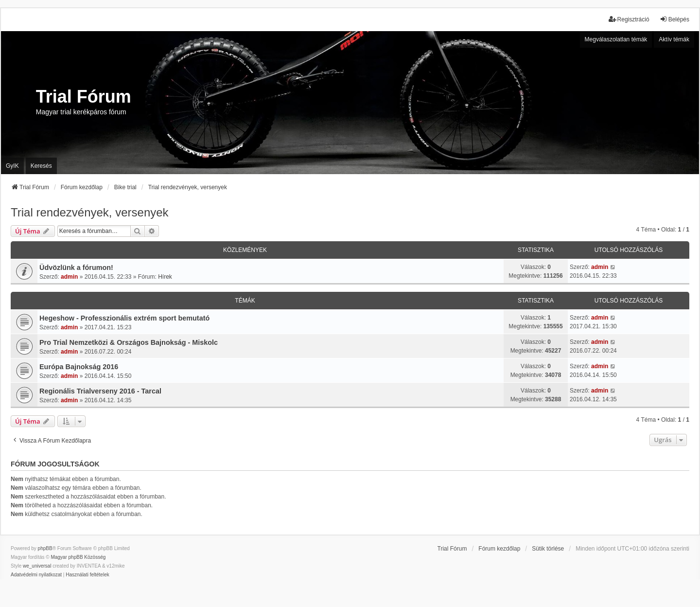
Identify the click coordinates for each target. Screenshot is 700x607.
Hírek (165, 277)
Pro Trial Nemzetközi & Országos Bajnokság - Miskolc (129, 342)
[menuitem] (36, 575)
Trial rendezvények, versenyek (90, 212)
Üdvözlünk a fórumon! (76, 268)
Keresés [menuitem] (41, 166)
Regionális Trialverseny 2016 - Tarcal (100, 391)
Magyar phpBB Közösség (78, 557)
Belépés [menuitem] (674, 19)
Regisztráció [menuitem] (629, 19)
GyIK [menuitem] (12, 166)
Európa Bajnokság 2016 (79, 367)
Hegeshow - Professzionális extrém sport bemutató (124, 318)
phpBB (45, 548)
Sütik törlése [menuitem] (548, 549)
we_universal (37, 566)
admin (69, 277)
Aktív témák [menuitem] (674, 39)
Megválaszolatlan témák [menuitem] (616, 39)
